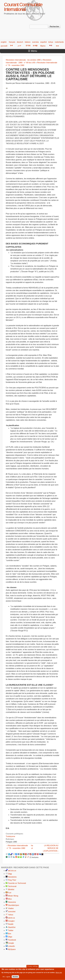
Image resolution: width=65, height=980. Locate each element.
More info (59, 974)
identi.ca (11, 918)
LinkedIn (11, 946)
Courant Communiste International (23, 7)
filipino (43, 46)
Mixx (10, 899)
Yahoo (11, 915)
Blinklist (11, 889)
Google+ (11, 921)
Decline (15, 978)
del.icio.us (12, 871)
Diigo (10, 937)
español (43, 42)
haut (32, 847)
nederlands (59, 42)
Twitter (11, 930)
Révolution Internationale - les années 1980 (23, 60)
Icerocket (12, 912)
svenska (35, 42)
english (4, 42)
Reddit (11, 924)
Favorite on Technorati (17, 883)
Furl (10, 893)
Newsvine (12, 902)
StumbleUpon (14, 905)
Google (11, 943)
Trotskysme (10, 836)
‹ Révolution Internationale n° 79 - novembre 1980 (17, 847)
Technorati (12, 886)
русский (4, 46)
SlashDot (12, 927)
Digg (10, 874)
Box (10, 934)
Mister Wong (13, 896)
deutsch (20, 42)
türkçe (51, 42)
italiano (28, 42)
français (12, 42)
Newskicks (12, 877)
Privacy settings (32, 968)
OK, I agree (6, 978)
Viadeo (11, 908)
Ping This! (12, 880)
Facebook (12, 940)
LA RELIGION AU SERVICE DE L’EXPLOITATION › (51, 848)
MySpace (12, 949)
